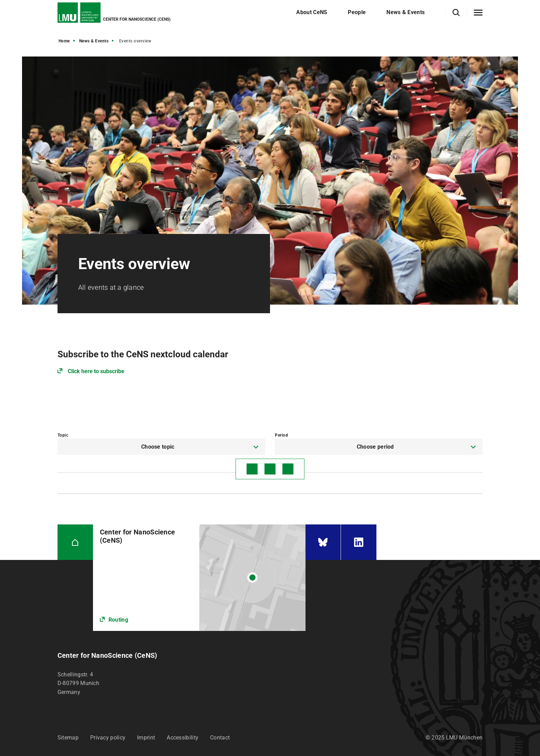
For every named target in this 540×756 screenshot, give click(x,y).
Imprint (146, 738)
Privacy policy (108, 738)
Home (64, 41)
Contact (220, 738)
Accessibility (183, 738)
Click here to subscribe (96, 371)
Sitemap (68, 738)
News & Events (94, 41)
